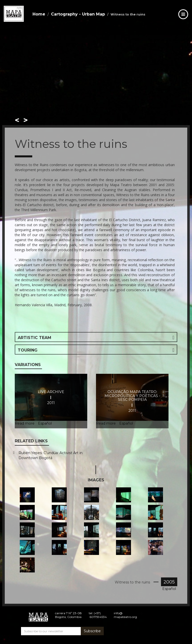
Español (169, 589)
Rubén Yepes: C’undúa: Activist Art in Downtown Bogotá (50, 455)
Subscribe (92, 631)
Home (39, 14)
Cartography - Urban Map (78, 14)
